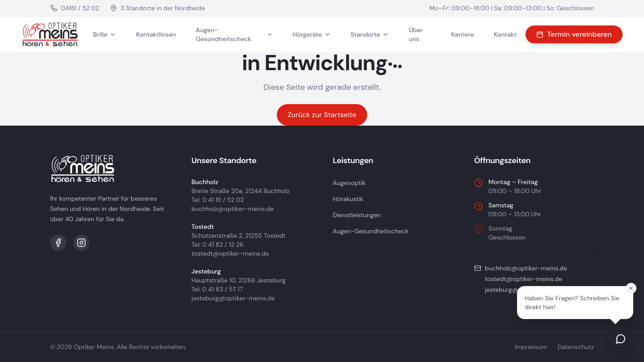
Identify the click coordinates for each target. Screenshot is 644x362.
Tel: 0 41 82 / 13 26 (218, 244)
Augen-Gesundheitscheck (234, 34)
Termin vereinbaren (574, 34)
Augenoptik (349, 183)
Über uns (416, 34)
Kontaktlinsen (156, 34)
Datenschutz (576, 347)
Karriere (463, 34)
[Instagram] (81, 243)
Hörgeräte (312, 34)
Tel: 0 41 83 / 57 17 (217, 289)
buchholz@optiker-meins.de (233, 209)
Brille (105, 34)
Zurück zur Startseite (322, 115)
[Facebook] (58, 243)
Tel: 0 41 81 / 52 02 (218, 200)
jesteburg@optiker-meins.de (233, 298)
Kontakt (505, 34)
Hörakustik (348, 199)
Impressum (531, 347)
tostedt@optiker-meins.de (230, 253)
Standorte (370, 34)
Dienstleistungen (357, 215)
